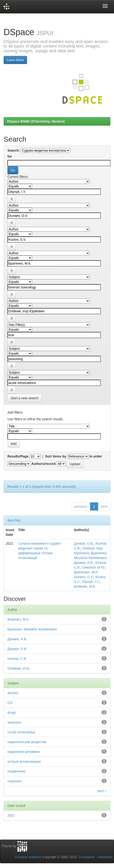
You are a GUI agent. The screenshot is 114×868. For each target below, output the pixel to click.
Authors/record (43, 464)
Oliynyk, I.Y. (90, 582)
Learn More (15, 60)
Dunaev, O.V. (84, 577)
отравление (17, 771)
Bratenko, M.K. (85, 586)
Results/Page (18, 456)
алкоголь (14, 722)
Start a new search (25, 398)
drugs (12, 713)
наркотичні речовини (23, 752)
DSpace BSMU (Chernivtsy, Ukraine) (36, 121)
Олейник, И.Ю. (94, 567)
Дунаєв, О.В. (84, 543)
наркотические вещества (27, 742)
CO (10, 703)
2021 (11, 815)
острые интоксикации (24, 761)
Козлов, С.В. (17, 659)
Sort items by (56, 456)
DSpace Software (28, 857)
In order (96, 456)
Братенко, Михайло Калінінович (32, 629)
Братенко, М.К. (86, 572)
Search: (14, 150)
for (10, 156)
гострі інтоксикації (21, 732)
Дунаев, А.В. (84, 563)
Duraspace (87, 857)
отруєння (14, 781)
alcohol (13, 693)
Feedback (105, 857)
